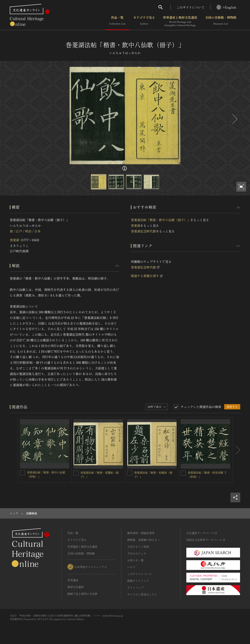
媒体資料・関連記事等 (141, 533)
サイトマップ (135, 587)
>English (226, 7)
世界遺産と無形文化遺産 (180, 21)
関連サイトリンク (138, 581)
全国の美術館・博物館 (221, 21)
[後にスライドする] (234, 119)
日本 (37, 231)
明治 (28, 231)
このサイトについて (191, 7)
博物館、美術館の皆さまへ (144, 540)
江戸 (19, 231)
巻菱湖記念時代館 (143, 231)
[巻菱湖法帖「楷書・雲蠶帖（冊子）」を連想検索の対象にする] (76, 473)
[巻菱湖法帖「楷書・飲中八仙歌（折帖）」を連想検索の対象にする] (22, 473)
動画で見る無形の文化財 (82, 594)
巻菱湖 (14, 240)
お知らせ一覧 (135, 560)
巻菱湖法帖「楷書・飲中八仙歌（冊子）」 (161, 220)
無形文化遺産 (76, 587)
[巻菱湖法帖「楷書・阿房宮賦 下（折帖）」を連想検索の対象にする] (183, 473)
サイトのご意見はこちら (142, 594)
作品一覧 (117, 21)
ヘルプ (131, 567)
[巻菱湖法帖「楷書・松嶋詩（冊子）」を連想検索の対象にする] (130, 473)
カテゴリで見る (144, 21)
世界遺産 (73, 580)
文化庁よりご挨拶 (138, 547)
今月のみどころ (137, 553)
